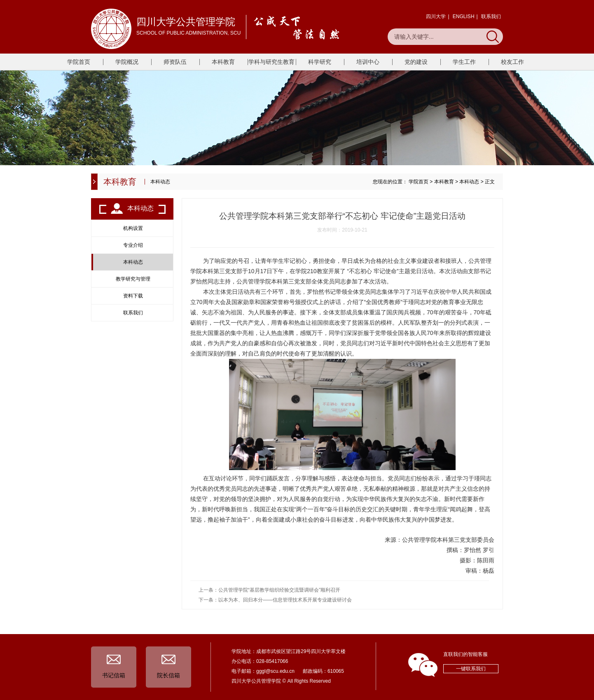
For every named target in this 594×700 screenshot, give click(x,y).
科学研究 (320, 62)
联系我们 (491, 16)
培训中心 (368, 62)
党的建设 (416, 62)
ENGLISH (464, 16)
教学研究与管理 (133, 279)
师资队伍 (175, 62)
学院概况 (127, 62)
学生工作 (464, 62)
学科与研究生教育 (271, 62)
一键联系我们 (471, 669)
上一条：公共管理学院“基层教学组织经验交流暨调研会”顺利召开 (269, 590)
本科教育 (223, 62)
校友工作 (512, 62)
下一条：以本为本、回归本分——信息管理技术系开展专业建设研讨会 (275, 600)
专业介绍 (133, 245)
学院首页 (79, 62)
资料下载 (133, 296)
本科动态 (469, 182)
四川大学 (436, 16)
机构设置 (133, 228)
